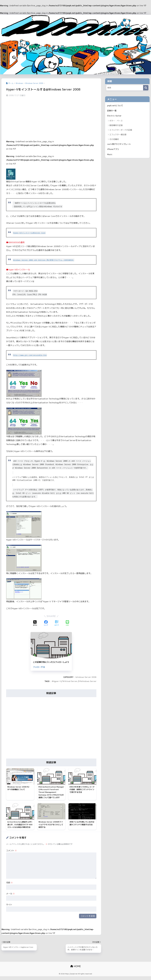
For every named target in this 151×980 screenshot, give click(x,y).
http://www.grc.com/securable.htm (31, 355)
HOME (76, 970)
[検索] (146, 88)
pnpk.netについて (115, 106)
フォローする (39, 667)
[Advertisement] (51, 117)
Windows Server (89, 681)
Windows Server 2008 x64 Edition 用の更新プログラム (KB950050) (45, 260)
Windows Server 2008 (86, 677)
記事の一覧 (112, 111)
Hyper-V (57, 681)
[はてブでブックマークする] (57, 623)
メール (10, 897)
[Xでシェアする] (35, 623)
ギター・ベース (116, 121)
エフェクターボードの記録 (121, 130)
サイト (9, 908)
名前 (9, 886)
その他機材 (114, 140)
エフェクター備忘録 (118, 135)
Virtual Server (71, 681)
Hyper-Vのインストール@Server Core (30, 233)
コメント (11, 854)
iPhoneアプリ (113, 150)
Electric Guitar (115, 116)
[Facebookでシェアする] (46, 623)
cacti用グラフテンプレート (120, 145)
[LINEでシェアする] (67, 623)
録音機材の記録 (116, 126)
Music (110, 155)
